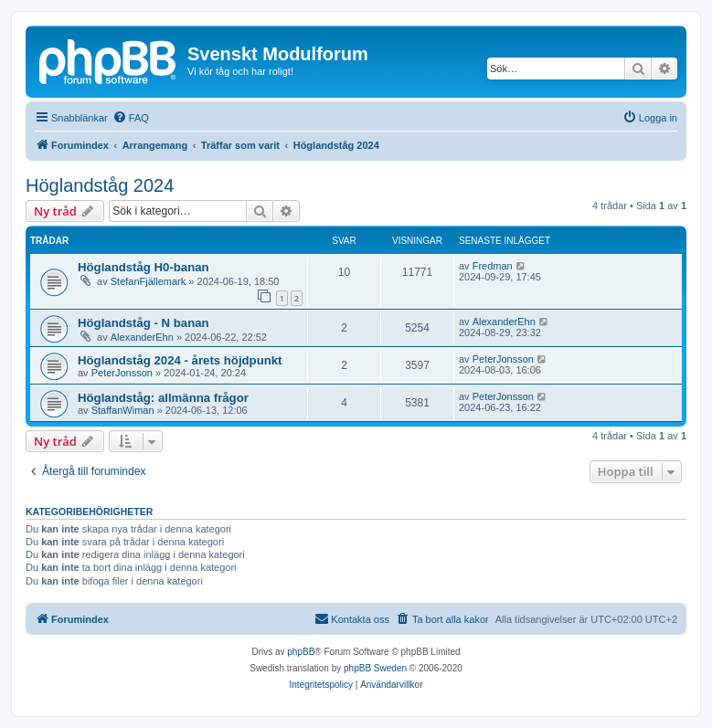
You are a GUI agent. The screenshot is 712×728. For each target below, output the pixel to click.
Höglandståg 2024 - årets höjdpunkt (180, 360)
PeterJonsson (122, 373)
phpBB (301, 652)
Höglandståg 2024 (100, 185)
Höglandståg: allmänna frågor (163, 398)
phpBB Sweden (375, 668)
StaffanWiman (123, 410)
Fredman (493, 266)
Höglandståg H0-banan (143, 267)
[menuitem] (131, 118)
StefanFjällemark (149, 281)
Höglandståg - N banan (143, 323)
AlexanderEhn (142, 337)
